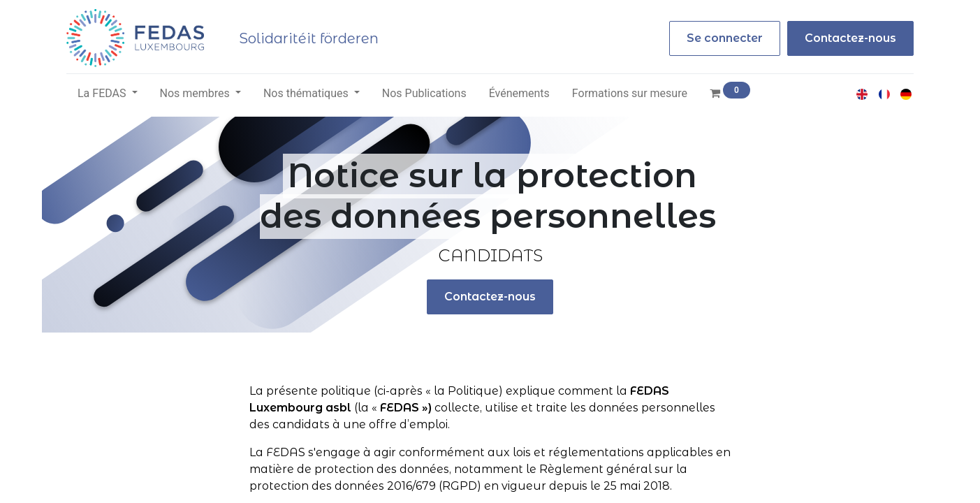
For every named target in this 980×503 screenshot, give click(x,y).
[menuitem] (424, 94)
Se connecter (725, 38)
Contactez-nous (850, 38)
